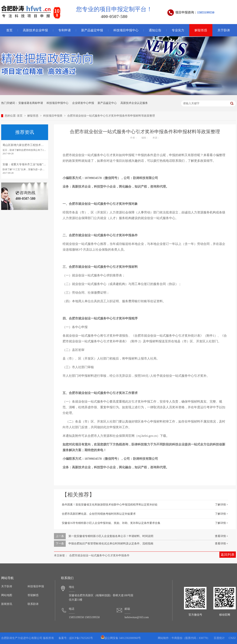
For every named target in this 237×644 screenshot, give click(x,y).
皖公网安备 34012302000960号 (121, 638)
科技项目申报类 (53, 116)
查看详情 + (221, 536)
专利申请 (65, 30)
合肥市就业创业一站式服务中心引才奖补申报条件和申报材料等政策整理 (111, 116)
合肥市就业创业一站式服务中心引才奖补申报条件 (99, 555)
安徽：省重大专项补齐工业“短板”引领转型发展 (31, 164)
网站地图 (7, 595)
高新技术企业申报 (35, 30)
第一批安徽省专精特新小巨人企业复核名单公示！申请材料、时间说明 (111, 536)
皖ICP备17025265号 (81, 638)
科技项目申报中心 (126, 30)
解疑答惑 (201, 30)
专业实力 (178, 30)
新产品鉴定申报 (92, 30)
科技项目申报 (36, 586)
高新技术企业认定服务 (134, 103)
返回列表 (228, 555)
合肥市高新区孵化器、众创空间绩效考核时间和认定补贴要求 (99, 514)
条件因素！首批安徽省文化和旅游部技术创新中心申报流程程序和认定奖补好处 (110, 505)
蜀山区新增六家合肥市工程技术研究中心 (27, 145)
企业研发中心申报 (83, 103)
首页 (9, 30)
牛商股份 (177, 638)
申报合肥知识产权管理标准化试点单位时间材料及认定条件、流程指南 (111, 544)
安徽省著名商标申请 (31, 103)
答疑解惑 (33, 595)
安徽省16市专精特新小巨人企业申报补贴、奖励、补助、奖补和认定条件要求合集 (111, 523)
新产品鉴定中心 (107, 103)
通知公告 (155, 30)
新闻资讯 (7, 604)
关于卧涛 (224, 30)
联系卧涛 (33, 604)
